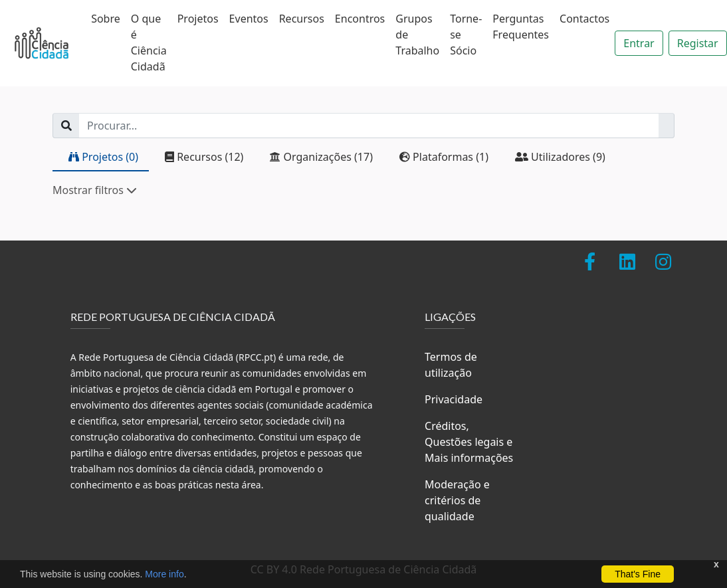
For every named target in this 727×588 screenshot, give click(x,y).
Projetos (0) (103, 157)
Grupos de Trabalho (417, 35)
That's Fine (638, 574)
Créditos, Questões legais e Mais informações (469, 442)
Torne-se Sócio (466, 35)
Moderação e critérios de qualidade (457, 500)
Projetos (198, 19)
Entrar (639, 43)
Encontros (360, 19)
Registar (698, 43)
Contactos (584, 19)
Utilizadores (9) (560, 157)
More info (164, 574)
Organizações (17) (321, 157)
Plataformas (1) (444, 157)
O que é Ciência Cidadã (149, 43)
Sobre (106, 19)
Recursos (302, 19)
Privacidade (454, 399)
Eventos (249, 19)
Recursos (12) (204, 157)
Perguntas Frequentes (521, 27)
